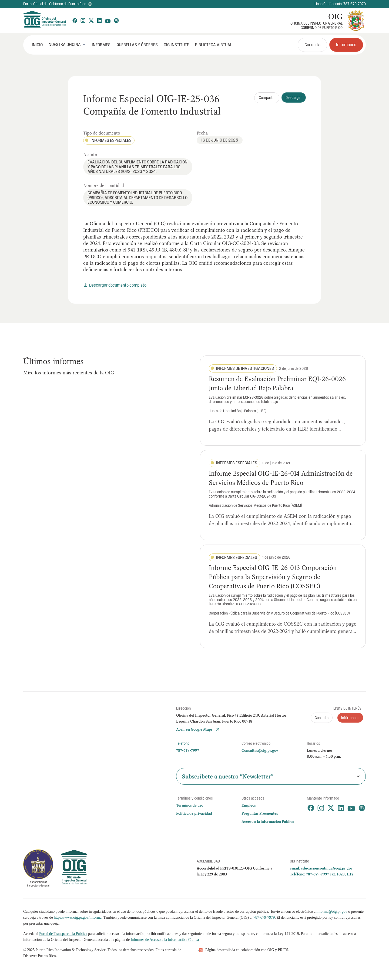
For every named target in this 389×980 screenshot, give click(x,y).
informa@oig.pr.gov (332, 912)
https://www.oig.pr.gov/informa (78, 917)
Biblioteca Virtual (214, 45)
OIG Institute (176, 45)
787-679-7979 (264, 917)
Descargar (294, 98)
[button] (67, 45)
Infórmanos (346, 45)
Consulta (312, 45)
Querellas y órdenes (137, 45)
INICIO (37, 45)
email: (295, 868)
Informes (101, 45)
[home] (44, 20)
